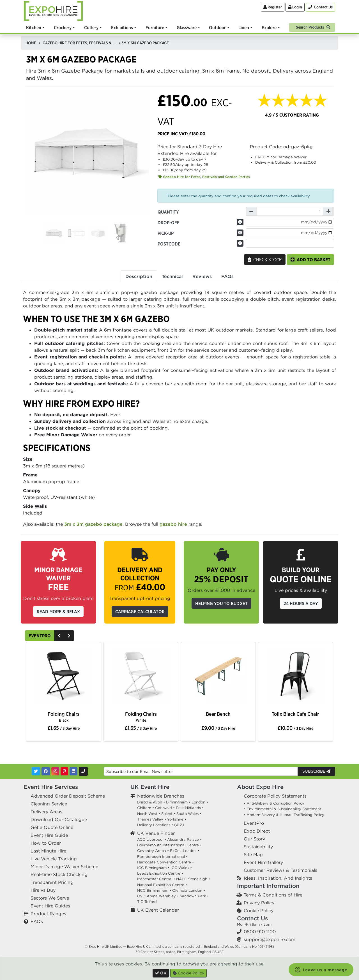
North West (147, 814)
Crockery (63, 27)
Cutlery (91, 27)
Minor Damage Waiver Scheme (64, 867)
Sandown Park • (194, 896)
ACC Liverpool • (152, 839)
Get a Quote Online (52, 827)
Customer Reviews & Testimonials (280, 870)
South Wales (187, 814)
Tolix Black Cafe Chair (295, 714)
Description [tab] (139, 276)
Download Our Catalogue (59, 819)
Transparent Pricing (52, 882)
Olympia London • (189, 890)
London (198, 802)
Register (273, 7)
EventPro (40, 636)
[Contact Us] (320, 7)
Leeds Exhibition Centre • (160, 873)
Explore (269, 27)
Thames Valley (150, 819)
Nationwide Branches (161, 796)
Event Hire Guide (49, 835)
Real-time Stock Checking (59, 874)
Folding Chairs (64, 717)
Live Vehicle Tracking (54, 859)
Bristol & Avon (150, 802)
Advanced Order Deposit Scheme (68, 796)
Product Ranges (48, 914)
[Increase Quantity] (328, 211)
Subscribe (316, 771)
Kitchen (34, 27)
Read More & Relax (58, 611)
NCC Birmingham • (154, 890)
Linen (244, 27)
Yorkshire (175, 819)
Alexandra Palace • (184, 839)
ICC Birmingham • (153, 868)
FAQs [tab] (227, 276)
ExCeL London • (185, 851)
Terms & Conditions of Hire (273, 895)
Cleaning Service (49, 804)
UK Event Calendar (158, 910)
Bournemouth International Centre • (169, 845)
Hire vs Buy (43, 890)
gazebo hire (173, 524)
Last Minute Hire (48, 851)
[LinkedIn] (73, 771)
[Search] (312, 27)
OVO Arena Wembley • (158, 896)
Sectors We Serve (50, 898)
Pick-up (166, 233)
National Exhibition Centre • (162, 885)
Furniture (155, 27)
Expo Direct (257, 831)
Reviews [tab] (202, 276)
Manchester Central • (156, 879)
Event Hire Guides (50, 906)
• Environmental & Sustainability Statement (282, 809)
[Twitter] (36, 771)
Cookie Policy (259, 911)
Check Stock (265, 260)
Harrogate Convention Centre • (165, 862)
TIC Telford (147, 902)
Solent (167, 814)
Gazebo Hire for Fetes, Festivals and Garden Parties (204, 177)
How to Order (46, 843)
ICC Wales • (181, 868)
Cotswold (164, 808)
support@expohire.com (270, 939)
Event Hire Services (51, 787)
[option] (64, 677)
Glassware (187, 27)
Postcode (169, 244)
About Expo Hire (260, 787)
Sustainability (258, 847)
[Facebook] (46, 771)
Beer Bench (218, 714)
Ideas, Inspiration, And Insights (278, 878)
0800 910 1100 (260, 932)
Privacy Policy (259, 903)
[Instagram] (55, 771)
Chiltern (144, 808)
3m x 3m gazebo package (93, 524)
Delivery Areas (46, 812)
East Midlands (188, 808)
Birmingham (177, 802)
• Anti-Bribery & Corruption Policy (274, 803)
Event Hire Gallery (263, 862)
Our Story (254, 839)
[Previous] (59, 636)
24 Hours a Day (301, 603)
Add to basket (310, 260)
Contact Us (252, 918)
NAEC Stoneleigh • (193, 879)
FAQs (37, 921)
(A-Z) (179, 825)
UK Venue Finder (156, 833)
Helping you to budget (221, 603)
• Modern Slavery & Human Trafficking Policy (284, 815)
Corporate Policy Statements (275, 796)
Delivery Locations (154, 825)
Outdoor (217, 27)
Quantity (168, 212)
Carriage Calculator (140, 611)
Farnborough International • (162, 857)
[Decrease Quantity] (251, 211)
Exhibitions (122, 27)
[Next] (69, 636)
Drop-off (169, 223)
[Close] (161, 973)
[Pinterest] (64, 771)
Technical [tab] (172, 276)
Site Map (253, 854)
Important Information (268, 886)
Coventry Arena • (153, 851)
